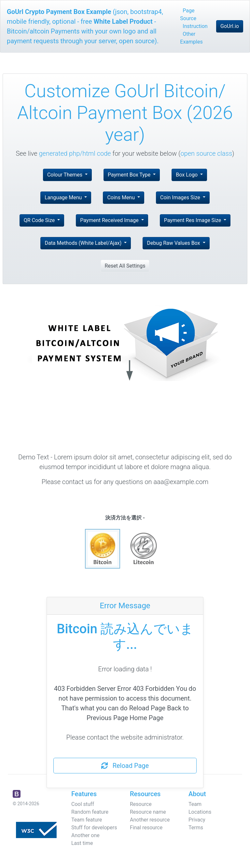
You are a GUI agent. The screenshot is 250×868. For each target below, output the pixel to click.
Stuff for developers (94, 828)
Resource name (148, 812)
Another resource (150, 820)
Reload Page (125, 766)
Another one (85, 835)
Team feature (87, 820)
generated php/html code (75, 153)
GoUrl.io (230, 26)
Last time (82, 843)
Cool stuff (83, 804)
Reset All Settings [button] (125, 266)
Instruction (195, 26)
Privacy (197, 820)
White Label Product (123, 21)
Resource (141, 804)
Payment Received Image (110, 220)
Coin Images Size (181, 197)
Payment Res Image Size (193, 220)
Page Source (188, 14)
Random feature (90, 812)
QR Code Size (40, 220)
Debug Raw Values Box (174, 243)
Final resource (146, 828)
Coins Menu (122, 197)
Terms (196, 828)
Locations (200, 812)
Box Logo (187, 175)
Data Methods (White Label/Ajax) (84, 243)
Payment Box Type (130, 175)
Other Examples (191, 38)
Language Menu (64, 197)
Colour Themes (65, 175)
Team (195, 804)
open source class (206, 153)
